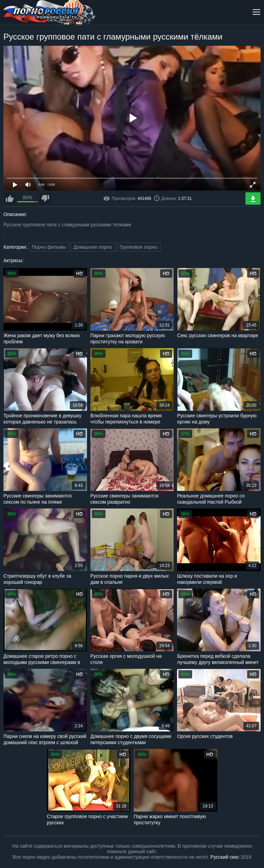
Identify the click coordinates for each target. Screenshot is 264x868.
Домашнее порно (93, 247)
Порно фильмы (49, 247)
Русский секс (225, 857)
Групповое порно (139, 247)
